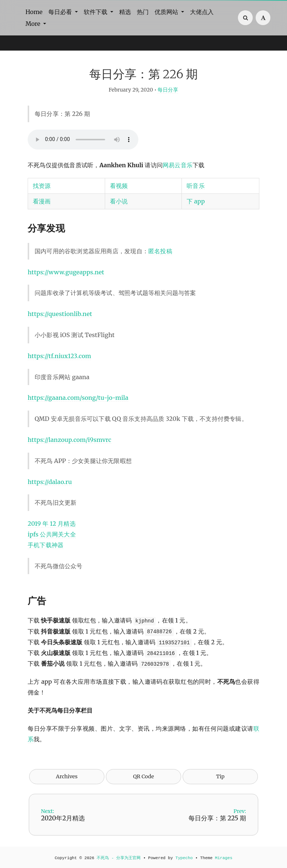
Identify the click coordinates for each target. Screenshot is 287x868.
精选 (125, 12)
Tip (220, 776)
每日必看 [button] (61, 12)
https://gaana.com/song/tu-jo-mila (78, 398)
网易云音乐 (178, 165)
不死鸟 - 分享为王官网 (119, 858)
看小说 (119, 201)
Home (34, 12)
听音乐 (196, 186)
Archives (67, 776)
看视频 (119, 186)
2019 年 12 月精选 (52, 524)
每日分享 (168, 90)
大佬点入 (202, 12)
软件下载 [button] (96, 12)
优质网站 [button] (167, 12)
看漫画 (42, 201)
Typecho (184, 858)
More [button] (34, 24)
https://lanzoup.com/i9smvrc (70, 440)
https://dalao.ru (50, 482)
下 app (196, 201)
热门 (143, 12)
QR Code (143, 776)
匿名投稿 (160, 251)
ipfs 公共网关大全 (52, 534)
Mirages (224, 858)
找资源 (42, 186)
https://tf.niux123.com (59, 356)
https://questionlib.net (60, 314)
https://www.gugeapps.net (66, 272)
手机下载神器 (46, 545)
